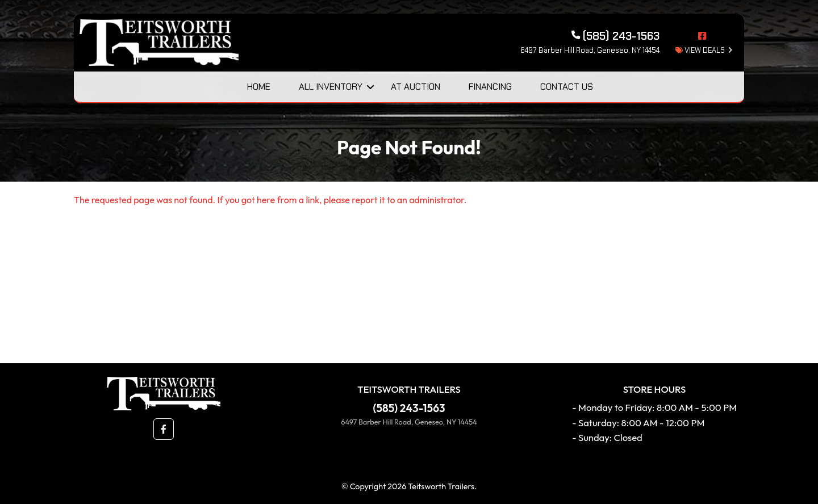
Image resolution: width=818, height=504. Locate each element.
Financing (490, 87)
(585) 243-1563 (409, 408)
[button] (164, 429)
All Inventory (331, 87)
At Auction (416, 87)
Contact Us (567, 87)
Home (259, 87)
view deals (700, 50)
